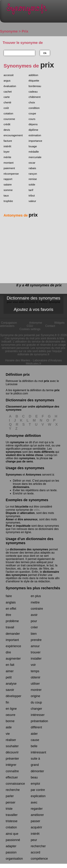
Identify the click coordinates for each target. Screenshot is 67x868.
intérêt (7, 146)
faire (9, 596)
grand (35, 765)
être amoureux (28, 519)
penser (11, 802)
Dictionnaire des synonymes (33, 300)
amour (35, 646)
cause (35, 740)
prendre (36, 640)
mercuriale (35, 157)
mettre (35, 602)
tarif (31, 190)
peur (34, 840)
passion (11, 852)
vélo (37, 510)
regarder (37, 809)
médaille (34, 152)
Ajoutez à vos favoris (33, 309)
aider (34, 734)
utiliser (35, 684)
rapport (8, 179)
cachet (8, 92)
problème (12, 621)
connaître (12, 771)
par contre (38, 790)
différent (36, 727)
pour (34, 621)
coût (6, 108)
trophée (8, 201)
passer (35, 821)
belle (34, 746)
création (11, 827)
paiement (9, 168)
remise (33, 179)
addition (33, 75)
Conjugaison (9, 323)
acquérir (36, 827)
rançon (33, 174)
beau (34, 777)
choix (32, 102)
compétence (39, 859)
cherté (7, 102)
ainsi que (12, 834)
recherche (13, 790)
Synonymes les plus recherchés (33, 588)
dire (8, 652)
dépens (33, 124)
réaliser (11, 740)
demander (13, 634)
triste (9, 809)
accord (35, 852)
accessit (9, 75)
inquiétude (23, 526)
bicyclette (22, 507)
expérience (13, 646)
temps (35, 671)
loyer (7, 152)
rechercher (38, 846)
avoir (34, 615)
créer (34, 627)
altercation (27, 513)
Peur (9, 526)
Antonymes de (21, 215)
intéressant (38, 752)
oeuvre (11, 715)
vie (8, 734)
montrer (36, 690)
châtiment (35, 97)
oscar (32, 163)
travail (10, 627)
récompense (11, 174)
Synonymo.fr (36, 10)
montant (9, 163)
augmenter (13, 659)
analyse (11, 684)
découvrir (12, 752)
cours (32, 119)
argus (7, 81)
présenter (12, 759)
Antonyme (36, 323)
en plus (36, 596)
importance (35, 141)
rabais (32, 168)
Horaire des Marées (18, 360)
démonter (37, 771)
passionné (13, 840)
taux (6, 196)
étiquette (34, 81)
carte (7, 97)
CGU (30, 326)
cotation (8, 113)
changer (36, 709)
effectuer (12, 777)
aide (9, 727)
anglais (11, 602)
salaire (8, 184)
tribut (32, 196)
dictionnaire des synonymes (29, 549)
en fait (10, 665)
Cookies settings (30, 329)
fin (7, 702)
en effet (11, 609)
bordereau (35, 86)
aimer (10, 671)
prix (46, 381)
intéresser (38, 715)
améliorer (37, 815)
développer (13, 696)
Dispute (11, 513)
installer (36, 659)
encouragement (13, 135)
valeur (32, 201)
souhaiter (12, 746)
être (8, 615)
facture (8, 141)
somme (8, 190)
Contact (50, 326)
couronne (9, 119)
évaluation (10, 86)
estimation (35, 135)
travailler (12, 815)
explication (38, 796)
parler (10, 796)
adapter (11, 846)
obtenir (36, 677)
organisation (14, 859)
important (12, 640)
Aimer (10, 519)
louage (33, 146)
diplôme (33, 130)
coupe (32, 113)
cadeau (33, 92)
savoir (10, 690)
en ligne (11, 709)
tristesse (12, 821)
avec (34, 802)
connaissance (15, 784)
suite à (35, 759)
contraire (37, 609)
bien (34, 634)
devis (7, 130)
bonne (10, 721)
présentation (39, 721)
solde (32, 184)
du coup (36, 702)
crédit (7, 124)
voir (33, 665)
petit (9, 677)
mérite (7, 157)
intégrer (11, 765)
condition (34, 108)
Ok (45, 53)
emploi (35, 784)
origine (35, 696)
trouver (36, 652)
